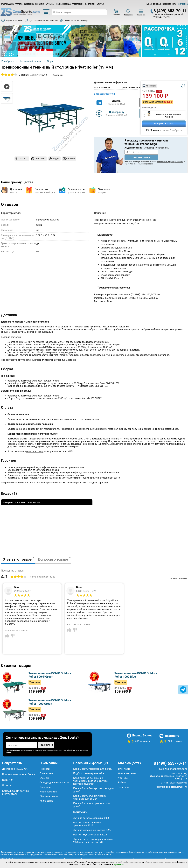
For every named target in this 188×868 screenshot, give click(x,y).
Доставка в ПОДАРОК (15, 769)
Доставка (29, 4)
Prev (6, 42)
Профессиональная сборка (19, 774)
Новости (45, 769)
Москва (184, 4)
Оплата (19, 4)
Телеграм (124, 787)
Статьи (100, 4)
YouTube (123, 778)
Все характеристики (105, 94)
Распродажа (7, 4)
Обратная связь (49, 796)
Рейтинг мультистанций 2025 (90, 835)
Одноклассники (127, 773)
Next (135, 42)
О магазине (78, 4)
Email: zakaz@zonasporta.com (161, 4)
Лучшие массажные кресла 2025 (92, 830)
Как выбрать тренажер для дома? (93, 769)
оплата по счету (35, 451)
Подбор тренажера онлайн (89, 773)
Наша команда (63, 4)
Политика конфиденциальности (171, 787)
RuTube (122, 783)
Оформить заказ (164, 124)
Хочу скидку (151, 86)
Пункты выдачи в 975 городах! (43, 21)
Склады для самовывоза (54, 783)
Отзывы (50, 4)
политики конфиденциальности (170, 162)
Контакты (90, 4)
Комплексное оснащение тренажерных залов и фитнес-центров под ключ (91, 781)
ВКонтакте (124, 769)
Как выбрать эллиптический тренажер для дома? (90, 797)
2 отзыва (24, 75)
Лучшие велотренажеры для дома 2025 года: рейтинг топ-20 (93, 841)
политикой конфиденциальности (127, 862)
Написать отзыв (178, 578)
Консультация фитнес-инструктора (16, 792)
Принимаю (119, 864)
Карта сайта (46, 801)
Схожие (70, 159)
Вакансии (45, 787)
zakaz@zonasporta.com (173, 769)
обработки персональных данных (161, 862)
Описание (40, 159)
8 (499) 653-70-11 (170, 11)
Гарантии (103, 483)
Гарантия (40, 4)
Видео (56, 159)
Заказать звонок (141, 157)
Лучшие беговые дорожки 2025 (91, 818)
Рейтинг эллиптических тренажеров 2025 (87, 824)
